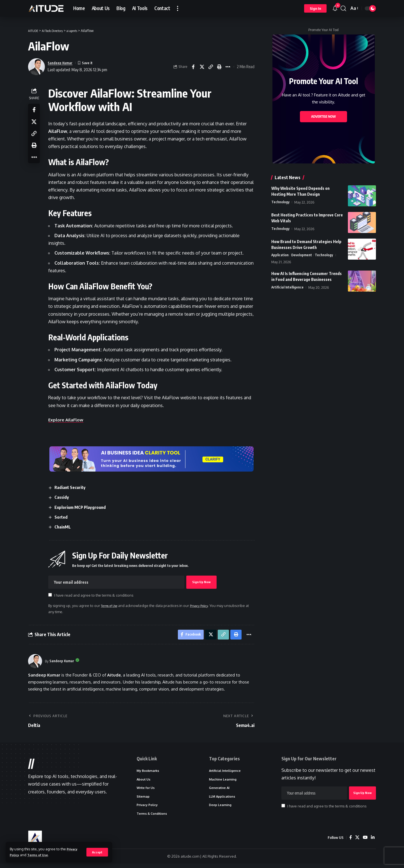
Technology (280, 202)
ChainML (65, 527)
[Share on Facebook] (193, 67)
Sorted (63, 517)
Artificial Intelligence (288, 288)
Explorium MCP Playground (83, 507)
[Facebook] (350, 842)
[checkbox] (52, 595)
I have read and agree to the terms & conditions (95, 595)
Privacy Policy (208, 606)
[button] (97, 852)
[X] (357, 842)
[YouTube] (365, 842)
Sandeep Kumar (62, 63)
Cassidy (64, 497)
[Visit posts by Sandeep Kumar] (35, 663)
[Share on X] (202, 67)
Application (280, 255)
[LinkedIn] (373, 842)
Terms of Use (41, 855)
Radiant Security (73, 487)
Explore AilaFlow (68, 420)
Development (302, 255)
